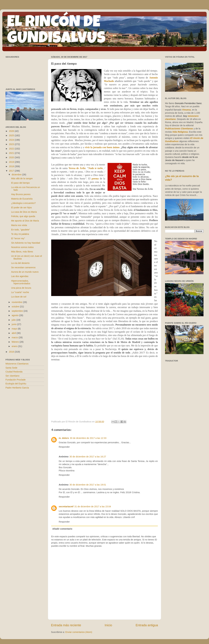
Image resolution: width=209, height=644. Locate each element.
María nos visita (19, 225)
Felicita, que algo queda (23, 216)
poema (95, 179)
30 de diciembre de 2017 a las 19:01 (88, 485)
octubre (16, 307)
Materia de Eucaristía (22, 199)
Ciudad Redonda (14, 372)
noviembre (17, 302)
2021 (12, 153)
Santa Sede (11, 368)
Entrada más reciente (66, 625)
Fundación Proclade (16, 380)
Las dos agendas (20, 276)
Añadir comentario (62, 529)
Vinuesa (186, 110)
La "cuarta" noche (20, 292)
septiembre (18, 311)
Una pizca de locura (21, 288)
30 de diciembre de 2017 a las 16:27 (88, 457)
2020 (12, 157)
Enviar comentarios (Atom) (79, 632)
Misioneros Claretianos (17, 364)
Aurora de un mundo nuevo (25, 272)
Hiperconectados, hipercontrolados (21, 282)
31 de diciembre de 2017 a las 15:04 (93, 507)
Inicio (108, 625)
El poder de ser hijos (21, 207)
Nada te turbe (96, 168)
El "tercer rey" (18, 238)
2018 (12, 166)
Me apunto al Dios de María (25, 221)
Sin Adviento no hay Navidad (26, 243)
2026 (12, 131)
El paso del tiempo (20, 183)
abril (14, 333)
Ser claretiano (12, 376)
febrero (16, 342)
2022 (12, 149)
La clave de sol (19, 297)
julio (14, 320)
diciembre (17, 175)
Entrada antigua (147, 625)
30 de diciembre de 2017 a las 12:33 (88, 438)
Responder (64, 447)
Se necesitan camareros (23, 267)
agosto (15, 315)
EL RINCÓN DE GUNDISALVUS (56, 31)
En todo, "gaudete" (21, 230)
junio (14, 324)
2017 (12, 171)
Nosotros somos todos (22, 247)
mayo (15, 329)
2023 (12, 144)
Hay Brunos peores (21, 194)
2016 (12, 352)
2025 (12, 135)
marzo (15, 337)
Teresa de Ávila (77, 168)
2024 (12, 140)
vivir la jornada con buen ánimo (102, 147)
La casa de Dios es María (24, 212)
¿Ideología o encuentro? (23, 203)
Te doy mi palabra (20, 234)
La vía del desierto (20, 263)
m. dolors (64, 438)
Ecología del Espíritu (16, 384)
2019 (12, 162)
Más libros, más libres (22, 252)
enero (15, 346)
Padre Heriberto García (17, 388)
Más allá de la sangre (22, 178)
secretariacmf (66, 507)
